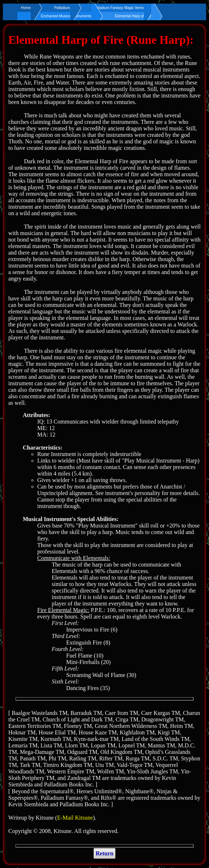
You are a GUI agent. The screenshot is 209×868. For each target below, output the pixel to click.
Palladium (62, 8)
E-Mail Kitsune (75, 818)
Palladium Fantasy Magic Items (119, 8)
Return (105, 853)
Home (26, 8)
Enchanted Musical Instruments (66, 16)
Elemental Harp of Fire (133, 16)
